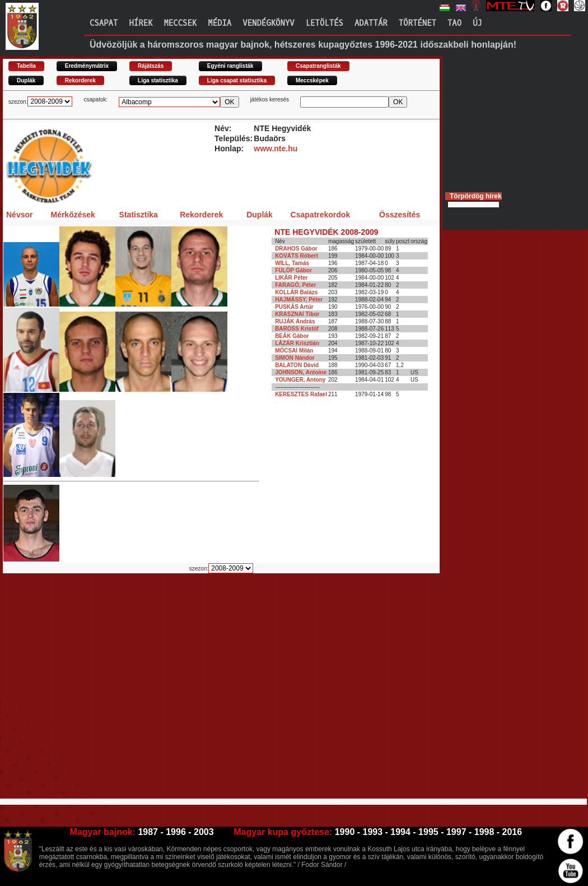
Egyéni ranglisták (230, 66)
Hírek (141, 23)
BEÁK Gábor (292, 336)
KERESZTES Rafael (301, 394)
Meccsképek (312, 80)
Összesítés (400, 215)
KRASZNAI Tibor (297, 314)
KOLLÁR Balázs (296, 292)
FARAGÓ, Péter (295, 285)
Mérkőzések (73, 215)
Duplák (26, 80)
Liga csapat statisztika (237, 80)
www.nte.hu (276, 149)
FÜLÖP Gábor (293, 270)
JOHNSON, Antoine (301, 372)
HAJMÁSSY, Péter (299, 300)
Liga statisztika (158, 80)
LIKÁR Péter (291, 278)
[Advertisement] (105, 691)
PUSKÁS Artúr (294, 307)
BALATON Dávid (297, 365)
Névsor (19, 215)
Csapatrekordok (321, 215)
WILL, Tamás (292, 263)
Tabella (26, 66)
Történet (417, 23)
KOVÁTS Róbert (297, 256)
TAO (454, 23)
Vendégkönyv (268, 23)
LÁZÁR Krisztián (297, 343)
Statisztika (139, 215)
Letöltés (325, 23)
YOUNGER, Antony (300, 380)
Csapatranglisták (318, 66)
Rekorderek (80, 80)
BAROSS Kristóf (297, 329)
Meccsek (180, 23)
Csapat (104, 23)
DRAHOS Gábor (296, 249)
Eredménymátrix (87, 66)
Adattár (371, 23)
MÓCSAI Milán (294, 351)
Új (477, 23)
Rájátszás (151, 66)
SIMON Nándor (295, 358)
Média (220, 23)
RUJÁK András (295, 321)
